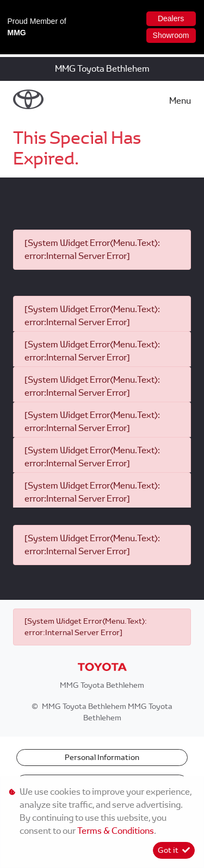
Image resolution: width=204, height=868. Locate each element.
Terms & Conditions (116, 831)
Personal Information (102, 757)
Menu (180, 101)
